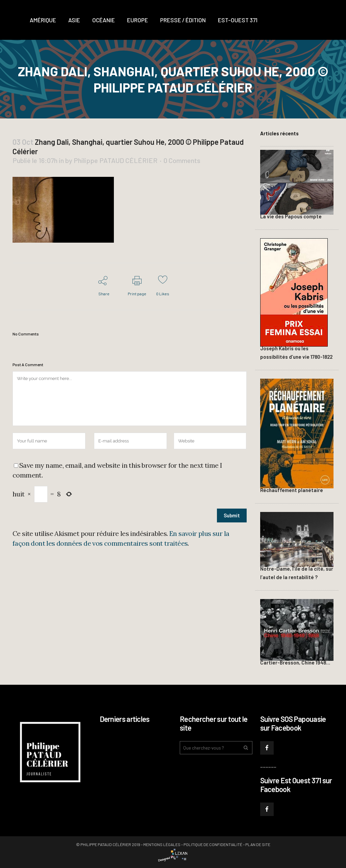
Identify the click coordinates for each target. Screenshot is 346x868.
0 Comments (182, 160)
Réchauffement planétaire (292, 490)
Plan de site (258, 844)
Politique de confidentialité (213, 844)
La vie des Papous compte (291, 216)
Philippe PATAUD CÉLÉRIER (116, 160)
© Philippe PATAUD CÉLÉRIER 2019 (108, 844)
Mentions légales (162, 844)
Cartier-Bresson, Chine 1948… (295, 662)
